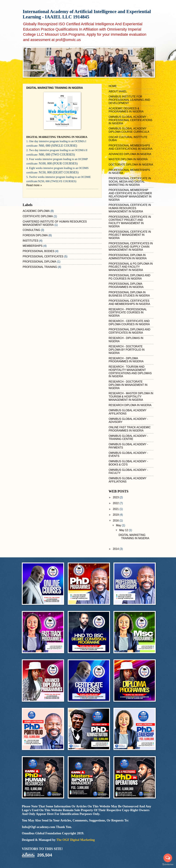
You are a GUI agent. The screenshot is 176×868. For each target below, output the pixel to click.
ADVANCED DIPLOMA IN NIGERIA (130, 154)
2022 (116, 503)
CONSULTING (31, 230)
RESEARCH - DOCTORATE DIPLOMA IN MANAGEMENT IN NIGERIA (128, 385)
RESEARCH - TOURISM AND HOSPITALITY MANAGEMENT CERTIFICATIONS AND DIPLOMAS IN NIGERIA (130, 371)
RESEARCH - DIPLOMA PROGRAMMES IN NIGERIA (126, 360)
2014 (116, 549)
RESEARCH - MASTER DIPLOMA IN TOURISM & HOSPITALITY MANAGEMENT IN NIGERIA (131, 397)
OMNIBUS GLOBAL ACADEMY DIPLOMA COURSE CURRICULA (129, 130)
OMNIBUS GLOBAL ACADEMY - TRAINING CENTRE (128, 438)
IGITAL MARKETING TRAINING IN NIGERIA (57, 137)
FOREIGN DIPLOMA (35, 235)
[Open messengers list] (168, 858)
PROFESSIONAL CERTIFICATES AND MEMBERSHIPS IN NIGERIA (129, 302)
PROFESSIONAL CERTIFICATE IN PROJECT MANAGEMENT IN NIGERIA (130, 235)
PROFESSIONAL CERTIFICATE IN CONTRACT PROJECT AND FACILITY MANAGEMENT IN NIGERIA (130, 222)
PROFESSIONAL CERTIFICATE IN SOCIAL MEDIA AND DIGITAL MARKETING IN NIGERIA (130, 182)
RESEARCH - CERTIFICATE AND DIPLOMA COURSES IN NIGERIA (129, 323)
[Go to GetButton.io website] (168, 864)
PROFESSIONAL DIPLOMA (40, 262)
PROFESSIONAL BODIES (38, 251)
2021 (116, 509)
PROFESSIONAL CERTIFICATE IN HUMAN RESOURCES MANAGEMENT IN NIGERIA (130, 208)
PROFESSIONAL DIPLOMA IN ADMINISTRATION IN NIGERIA (128, 257)
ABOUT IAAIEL (118, 91)
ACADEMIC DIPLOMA (36, 211)
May (119, 525)
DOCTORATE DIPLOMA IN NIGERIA (131, 165)
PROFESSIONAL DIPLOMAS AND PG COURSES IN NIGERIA (130, 277)
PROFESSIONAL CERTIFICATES (43, 256)
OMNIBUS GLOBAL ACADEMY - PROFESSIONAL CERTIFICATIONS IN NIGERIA (130, 120)
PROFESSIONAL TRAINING (40, 267)
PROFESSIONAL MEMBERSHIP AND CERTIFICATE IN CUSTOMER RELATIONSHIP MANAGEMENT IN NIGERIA (130, 195)
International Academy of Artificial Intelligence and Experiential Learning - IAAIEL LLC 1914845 (87, 14)
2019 (116, 515)
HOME (113, 86)
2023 (116, 497)
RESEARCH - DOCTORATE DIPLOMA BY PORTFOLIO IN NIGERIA (127, 350)
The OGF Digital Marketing (76, 840)
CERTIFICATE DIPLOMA (38, 216)
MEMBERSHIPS (33, 246)
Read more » (34, 185)
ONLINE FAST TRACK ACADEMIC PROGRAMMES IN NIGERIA (130, 429)
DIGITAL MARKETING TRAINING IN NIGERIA (55, 88)
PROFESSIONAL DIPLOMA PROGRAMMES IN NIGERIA (126, 285)
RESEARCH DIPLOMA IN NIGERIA (130, 405)
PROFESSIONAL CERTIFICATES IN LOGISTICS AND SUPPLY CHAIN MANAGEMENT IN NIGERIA (131, 247)
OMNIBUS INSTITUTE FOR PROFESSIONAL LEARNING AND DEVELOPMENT (129, 100)
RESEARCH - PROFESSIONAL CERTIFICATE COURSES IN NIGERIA (128, 313)
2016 (116, 521)
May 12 (124, 530)
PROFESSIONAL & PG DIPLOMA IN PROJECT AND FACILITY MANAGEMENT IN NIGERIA (131, 267)
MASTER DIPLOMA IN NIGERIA (128, 159)
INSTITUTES (31, 241)
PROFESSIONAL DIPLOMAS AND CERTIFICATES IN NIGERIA (130, 331)
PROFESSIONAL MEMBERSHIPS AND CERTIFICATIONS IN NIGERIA (131, 147)
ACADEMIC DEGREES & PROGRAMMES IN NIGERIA (126, 110)
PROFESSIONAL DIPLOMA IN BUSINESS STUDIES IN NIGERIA (129, 294)
